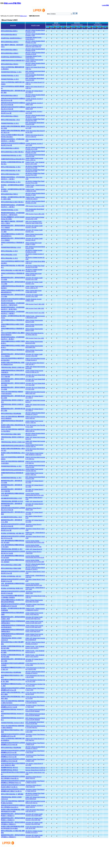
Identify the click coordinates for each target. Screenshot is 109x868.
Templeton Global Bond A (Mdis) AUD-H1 (33, 778)
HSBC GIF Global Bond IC (34, 549)
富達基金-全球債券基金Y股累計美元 (12, 588)
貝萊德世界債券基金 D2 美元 (10, 123)
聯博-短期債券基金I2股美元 (9, 96)
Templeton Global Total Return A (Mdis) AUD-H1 (35, 782)
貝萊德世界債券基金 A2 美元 (10, 76)
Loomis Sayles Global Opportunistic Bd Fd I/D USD (34, 494)
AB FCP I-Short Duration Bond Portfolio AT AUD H (35, 672)
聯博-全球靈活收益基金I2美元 (10, 174)
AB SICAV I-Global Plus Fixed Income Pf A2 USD (35, 167)
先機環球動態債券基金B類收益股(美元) (13, 446)
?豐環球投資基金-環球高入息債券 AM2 (13, 442)
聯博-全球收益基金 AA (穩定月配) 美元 (13, 270)
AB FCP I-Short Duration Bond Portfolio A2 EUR (35, 53)
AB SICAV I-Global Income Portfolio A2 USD (34, 251)
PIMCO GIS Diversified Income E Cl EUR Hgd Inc (35, 702)
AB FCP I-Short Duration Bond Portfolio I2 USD (35, 96)
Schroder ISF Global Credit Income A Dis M (34, 239)
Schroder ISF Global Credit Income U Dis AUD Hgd (34, 819)
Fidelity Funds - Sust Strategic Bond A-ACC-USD (35, 163)
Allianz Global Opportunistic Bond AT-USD (34, 321)
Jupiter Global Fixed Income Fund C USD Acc (34, 474)
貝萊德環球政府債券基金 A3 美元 (11, 466)
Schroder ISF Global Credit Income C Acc (34, 283)
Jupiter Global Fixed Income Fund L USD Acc (34, 61)
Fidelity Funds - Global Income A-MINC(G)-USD (35, 190)
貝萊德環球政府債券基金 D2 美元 (11, 155)
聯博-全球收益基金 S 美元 (9, 255)
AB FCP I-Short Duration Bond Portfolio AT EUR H (35, 568)
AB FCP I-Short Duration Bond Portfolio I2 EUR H (35, 434)
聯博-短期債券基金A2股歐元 (10, 53)
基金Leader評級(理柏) (13, 3)
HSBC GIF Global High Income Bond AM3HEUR (35, 639)
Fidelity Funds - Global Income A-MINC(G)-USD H (35, 198)
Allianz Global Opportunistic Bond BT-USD (34, 351)
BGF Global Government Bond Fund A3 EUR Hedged (35, 715)
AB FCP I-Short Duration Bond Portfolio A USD (35, 31)
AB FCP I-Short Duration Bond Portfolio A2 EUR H (35, 565)
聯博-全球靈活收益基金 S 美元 (10, 120)
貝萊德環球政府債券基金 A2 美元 (11, 478)
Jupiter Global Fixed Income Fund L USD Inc (34, 159)
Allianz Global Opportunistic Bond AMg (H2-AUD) (34, 601)
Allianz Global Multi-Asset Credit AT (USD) (33, 274)
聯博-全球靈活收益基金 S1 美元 (11, 182)
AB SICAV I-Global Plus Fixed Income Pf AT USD (35, 171)
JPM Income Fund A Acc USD (35, 206)
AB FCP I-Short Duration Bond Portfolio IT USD (35, 194)
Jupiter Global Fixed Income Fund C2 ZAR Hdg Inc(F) (34, 626)
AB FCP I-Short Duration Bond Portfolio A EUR (35, 50)
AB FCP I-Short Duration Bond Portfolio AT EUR (35, 116)
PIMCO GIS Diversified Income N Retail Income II (35, 359)
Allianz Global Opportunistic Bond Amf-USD (34, 342)
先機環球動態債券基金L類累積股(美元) (13, 60)
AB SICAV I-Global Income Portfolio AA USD (34, 270)
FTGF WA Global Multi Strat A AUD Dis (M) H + (35, 811)
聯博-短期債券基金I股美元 (9, 35)
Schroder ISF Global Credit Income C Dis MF (34, 227)
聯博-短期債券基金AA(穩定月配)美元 (12, 152)
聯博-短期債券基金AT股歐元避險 (11, 568)
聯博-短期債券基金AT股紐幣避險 (11, 748)
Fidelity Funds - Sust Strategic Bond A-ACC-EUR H (35, 647)
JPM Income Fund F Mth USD (35, 304)
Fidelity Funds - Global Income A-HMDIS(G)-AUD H (35, 609)
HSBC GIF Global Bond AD (34, 501)
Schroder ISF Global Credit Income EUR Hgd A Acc (34, 618)
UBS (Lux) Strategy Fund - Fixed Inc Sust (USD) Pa (34, 46)
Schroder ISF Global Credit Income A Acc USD (34, 279)
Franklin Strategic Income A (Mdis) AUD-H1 (34, 806)
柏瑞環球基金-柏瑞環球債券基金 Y (12, 38)
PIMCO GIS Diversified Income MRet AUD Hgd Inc (35, 802)
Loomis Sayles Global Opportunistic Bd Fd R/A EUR (35, 557)
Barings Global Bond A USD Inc (35, 768)
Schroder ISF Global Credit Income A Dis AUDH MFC (34, 815)
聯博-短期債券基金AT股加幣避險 (11, 414)
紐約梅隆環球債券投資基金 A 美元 (11, 498)
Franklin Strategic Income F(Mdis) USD (33, 300)
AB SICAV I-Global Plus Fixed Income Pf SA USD (35, 266)
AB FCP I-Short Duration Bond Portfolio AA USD (35, 152)
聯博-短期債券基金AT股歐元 (10, 116)
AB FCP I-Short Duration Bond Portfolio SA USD (35, 202)
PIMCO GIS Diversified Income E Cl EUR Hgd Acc (35, 727)
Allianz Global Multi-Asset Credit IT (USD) (33, 244)
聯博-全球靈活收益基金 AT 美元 (11, 171)
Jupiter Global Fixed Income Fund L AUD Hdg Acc (34, 614)
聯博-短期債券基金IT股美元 (9, 194)
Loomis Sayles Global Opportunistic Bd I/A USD (33, 546)
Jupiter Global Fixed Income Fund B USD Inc (34, 446)
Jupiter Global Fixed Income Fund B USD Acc (34, 470)
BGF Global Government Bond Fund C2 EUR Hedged (35, 719)
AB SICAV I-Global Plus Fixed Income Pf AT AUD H (35, 794)
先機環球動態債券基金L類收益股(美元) (13, 159)
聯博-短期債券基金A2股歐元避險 (11, 565)
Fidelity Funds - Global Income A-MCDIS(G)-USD (35, 317)
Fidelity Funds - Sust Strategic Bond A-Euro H (35, 652)
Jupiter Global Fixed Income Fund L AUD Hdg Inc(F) (34, 631)
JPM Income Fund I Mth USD (35, 308)
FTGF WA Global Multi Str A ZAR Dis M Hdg (34, 828)
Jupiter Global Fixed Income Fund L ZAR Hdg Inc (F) (34, 635)
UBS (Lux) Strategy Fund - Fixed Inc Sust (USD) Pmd (34, 222)
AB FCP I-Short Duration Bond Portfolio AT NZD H (35, 748)
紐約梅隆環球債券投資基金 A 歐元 (11, 517)
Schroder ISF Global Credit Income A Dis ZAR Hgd (34, 823)
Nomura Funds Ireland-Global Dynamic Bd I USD (35, 218)
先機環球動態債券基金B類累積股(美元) (13, 470)
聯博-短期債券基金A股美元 (9, 31)
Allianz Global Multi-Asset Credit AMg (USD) (33, 291)
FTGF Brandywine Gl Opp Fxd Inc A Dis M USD (35, 669)
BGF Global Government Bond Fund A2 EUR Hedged (35, 710)
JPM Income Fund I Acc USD (35, 338)
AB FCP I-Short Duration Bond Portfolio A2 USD (35, 42)
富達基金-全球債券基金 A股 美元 (11, 576)
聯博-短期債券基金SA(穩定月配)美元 (12, 202)
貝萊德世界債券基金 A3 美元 (10, 79)
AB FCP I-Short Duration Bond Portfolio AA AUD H (35, 643)
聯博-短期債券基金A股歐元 (9, 50)
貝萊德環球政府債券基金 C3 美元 (11, 72)
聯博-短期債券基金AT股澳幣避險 (11, 672)
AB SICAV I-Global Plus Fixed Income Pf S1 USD (35, 182)
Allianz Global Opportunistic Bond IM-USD (34, 325)
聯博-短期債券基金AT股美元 (10, 64)
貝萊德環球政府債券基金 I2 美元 (11, 247)
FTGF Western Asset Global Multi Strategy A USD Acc (34, 454)
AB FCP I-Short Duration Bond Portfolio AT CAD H (35, 414)
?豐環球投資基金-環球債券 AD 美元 (12, 501)
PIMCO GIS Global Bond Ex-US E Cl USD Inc (35, 136)
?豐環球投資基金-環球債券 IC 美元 (12, 549)
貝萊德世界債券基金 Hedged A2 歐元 (12, 723)
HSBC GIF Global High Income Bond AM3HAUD (35, 798)
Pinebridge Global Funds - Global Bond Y (34, 38)
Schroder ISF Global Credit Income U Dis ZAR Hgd (34, 836)
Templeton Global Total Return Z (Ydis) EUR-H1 (35, 790)
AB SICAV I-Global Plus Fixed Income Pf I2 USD (35, 174)
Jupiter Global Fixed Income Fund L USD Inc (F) (34, 287)
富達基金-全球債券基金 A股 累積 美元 (13, 533)
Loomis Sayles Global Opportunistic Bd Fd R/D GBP (35, 561)
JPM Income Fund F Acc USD (35, 313)
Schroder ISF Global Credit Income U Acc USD (34, 296)
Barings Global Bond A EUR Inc (35, 770)
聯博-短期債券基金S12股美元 (10, 148)
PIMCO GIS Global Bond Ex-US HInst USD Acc (35, 334)
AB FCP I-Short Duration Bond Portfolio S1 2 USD (35, 148)
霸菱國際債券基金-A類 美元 (9, 768)
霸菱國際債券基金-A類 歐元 (9, 770)
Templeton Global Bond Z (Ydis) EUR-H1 (33, 786)
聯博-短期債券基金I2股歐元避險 (11, 434)
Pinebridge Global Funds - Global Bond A (34, 57)
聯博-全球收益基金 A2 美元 (9, 251)
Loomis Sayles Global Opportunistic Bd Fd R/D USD (35, 542)
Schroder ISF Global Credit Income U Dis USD (34, 355)
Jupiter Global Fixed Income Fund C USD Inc (34, 422)
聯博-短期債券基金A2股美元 (10, 42)
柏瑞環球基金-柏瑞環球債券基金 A (12, 57)
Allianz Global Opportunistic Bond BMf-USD (34, 347)
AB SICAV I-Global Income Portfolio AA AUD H (34, 832)
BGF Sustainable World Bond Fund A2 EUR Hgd (35, 723)
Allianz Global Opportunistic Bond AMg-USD (34, 235)
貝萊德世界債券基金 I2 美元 (10, 210)
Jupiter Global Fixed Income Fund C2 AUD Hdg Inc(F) (34, 622)
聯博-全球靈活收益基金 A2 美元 (11, 167)
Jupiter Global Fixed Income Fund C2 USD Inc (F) (34, 371)
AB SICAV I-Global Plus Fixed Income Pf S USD (35, 120)
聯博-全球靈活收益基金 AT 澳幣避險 (12, 794)
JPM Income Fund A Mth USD (35, 214)
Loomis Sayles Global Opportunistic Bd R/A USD (34, 585)
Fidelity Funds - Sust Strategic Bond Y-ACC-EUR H (35, 656)
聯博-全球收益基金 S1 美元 (9, 258)
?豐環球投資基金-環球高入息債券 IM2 (13, 367)
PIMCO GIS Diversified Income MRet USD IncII (35, 393)
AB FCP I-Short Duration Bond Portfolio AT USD (35, 64)
